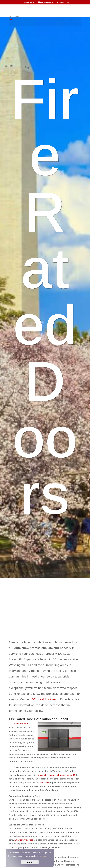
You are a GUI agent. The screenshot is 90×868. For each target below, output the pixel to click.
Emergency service (24, 840)
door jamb (45, 783)
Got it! (30, 862)
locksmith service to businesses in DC (57, 775)
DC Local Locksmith (45, 699)
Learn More (42, 856)
